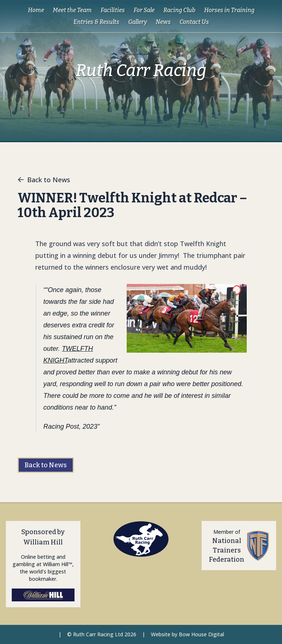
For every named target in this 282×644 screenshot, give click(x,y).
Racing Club (179, 10)
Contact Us (194, 22)
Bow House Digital (201, 634)
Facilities (113, 10)
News (163, 22)
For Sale (144, 10)
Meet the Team (72, 10)
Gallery (138, 22)
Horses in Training (229, 10)
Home (36, 10)
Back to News (44, 180)
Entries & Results (96, 22)
